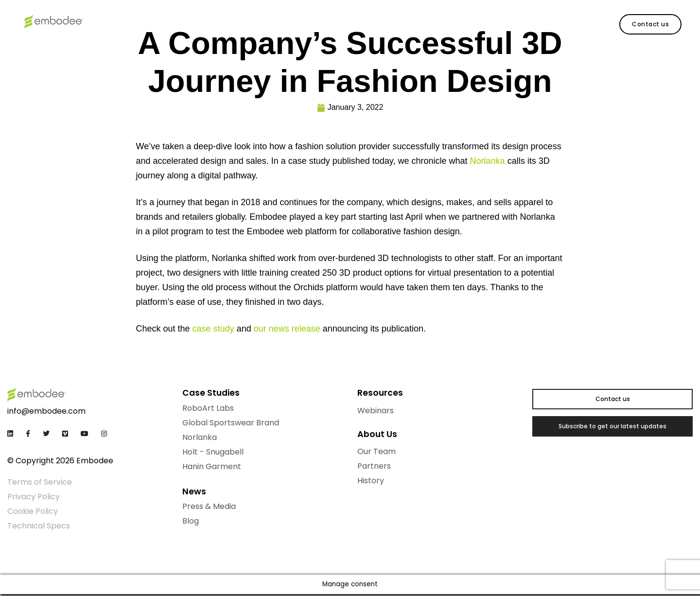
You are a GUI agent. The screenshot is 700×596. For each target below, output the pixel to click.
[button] (650, 24)
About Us (227, 22)
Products (122, 22)
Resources (175, 22)
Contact (276, 22)
